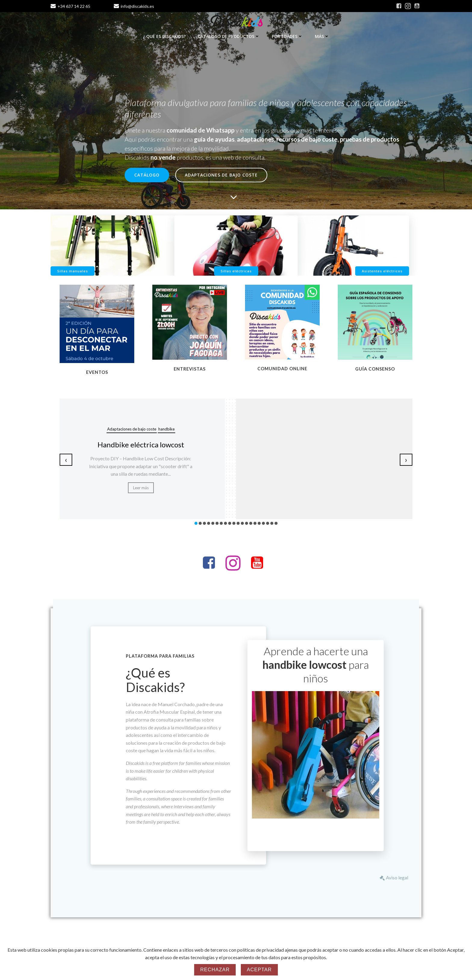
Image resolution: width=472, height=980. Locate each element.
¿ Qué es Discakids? (164, 36)
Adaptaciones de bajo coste (132, 429)
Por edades (287, 36)
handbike (166, 429)
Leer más (141, 488)
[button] (196, 523)
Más (322, 36)
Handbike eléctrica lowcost (141, 445)
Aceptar (259, 970)
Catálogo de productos (229, 36)
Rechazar (215, 970)
